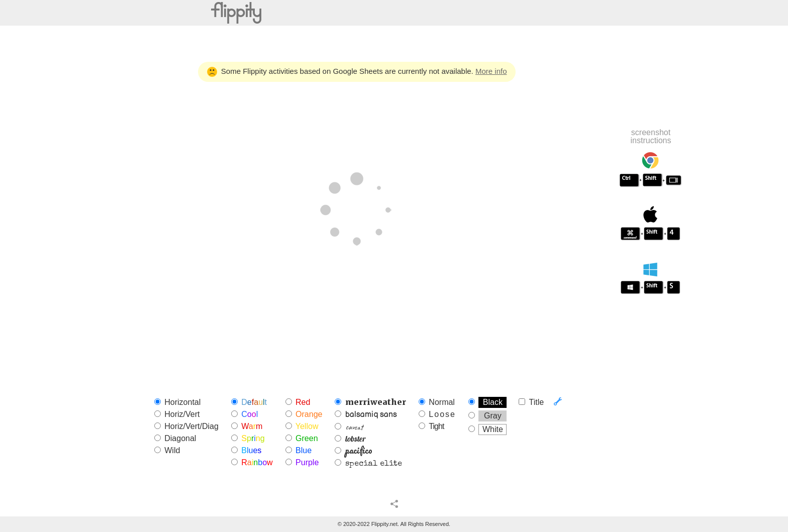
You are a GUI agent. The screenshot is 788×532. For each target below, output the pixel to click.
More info (491, 71)
